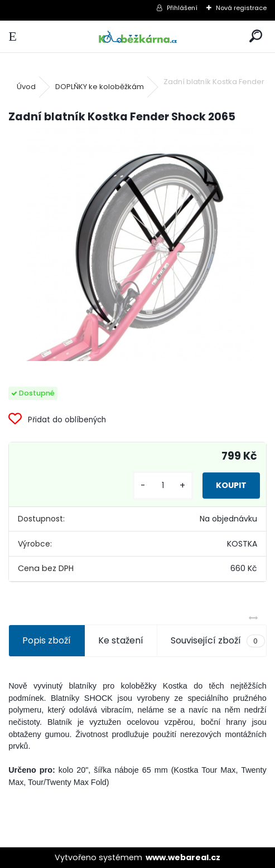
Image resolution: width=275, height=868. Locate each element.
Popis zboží (47, 640)
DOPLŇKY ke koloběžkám (100, 87)
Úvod (26, 87)
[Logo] (137, 36)
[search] (256, 36)
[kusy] (163, 486)
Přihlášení (182, 8)
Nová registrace (241, 8)
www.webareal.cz (183, 857)
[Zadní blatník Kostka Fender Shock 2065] (137, 243)
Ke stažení (121, 640)
